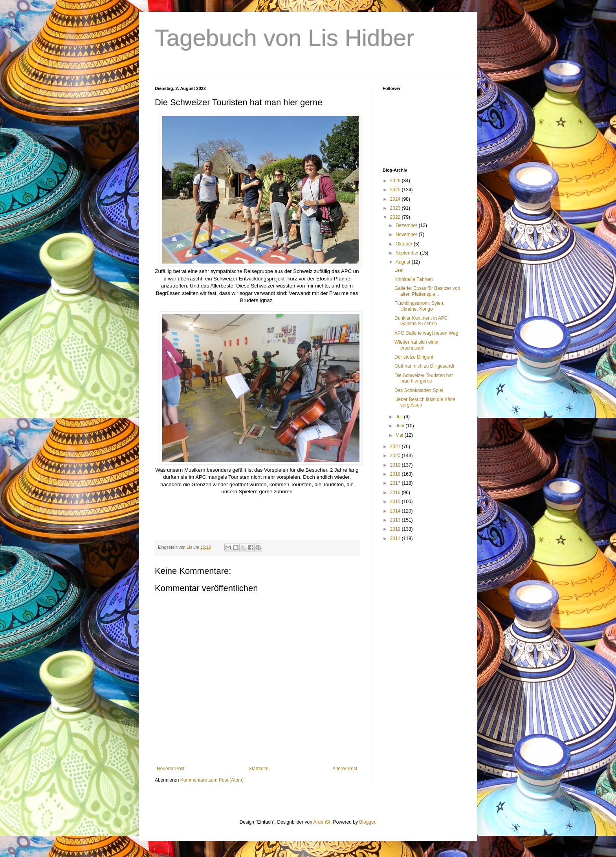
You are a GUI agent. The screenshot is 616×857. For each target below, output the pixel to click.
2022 (396, 217)
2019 (396, 465)
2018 (396, 474)
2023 (396, 208)
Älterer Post (345, 769)
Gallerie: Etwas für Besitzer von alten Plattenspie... (427, 291)
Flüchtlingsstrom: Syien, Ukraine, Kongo (419, 306)
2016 (396, 493)
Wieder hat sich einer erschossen (417, 345)
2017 (396, 483)
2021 (396, 447)
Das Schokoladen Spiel (419, 390)
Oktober (405, 244)
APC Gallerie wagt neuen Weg (426, 333)
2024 (396, 199)
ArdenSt (322, 822)
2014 (396, 511)
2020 (396, 456)
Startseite (259, 769)
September (408, 253)
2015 (396, 502)
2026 (396, 181)
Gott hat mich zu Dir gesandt (424, 366)
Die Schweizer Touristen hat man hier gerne (424, 378)
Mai (400, 435)
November (407, 234)
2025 (396, 190)
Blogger (367, 822)
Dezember (407, 225)
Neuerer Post (171, 769)
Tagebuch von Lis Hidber (284, 38)
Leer (399, 270)
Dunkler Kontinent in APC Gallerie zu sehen (421, 321)
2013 (396, 520)
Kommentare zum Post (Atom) (212, 780)
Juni (401, 426)
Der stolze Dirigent (414, 357)
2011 (396, 538)
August (404, 262)
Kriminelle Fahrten (413, 279)
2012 (396, 529)
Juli (400, 417)
